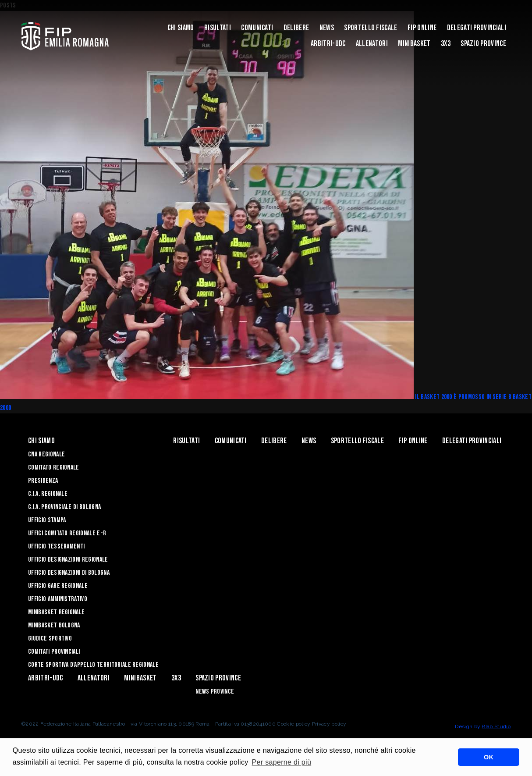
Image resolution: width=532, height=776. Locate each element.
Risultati (218, 28)
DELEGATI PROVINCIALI (477, 28)
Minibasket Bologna (54, 625)
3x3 (446, 44)
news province (215, 692)
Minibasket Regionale (56, 612)
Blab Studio (496, 726)
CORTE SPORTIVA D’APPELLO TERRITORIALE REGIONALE (93, 665)
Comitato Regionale (54, 468)
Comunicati (257, 28)
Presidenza (43, 481)
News (327, 28)
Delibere (296, 28)
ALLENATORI (372, 44)
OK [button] (489, 757)
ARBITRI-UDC (328, 44)
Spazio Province (483, 44)
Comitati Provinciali (54, 652)
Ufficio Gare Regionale (58, 586)
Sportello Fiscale (371, 28)
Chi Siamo (181, 28)
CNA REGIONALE (46, 454)
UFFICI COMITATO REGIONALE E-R (67, 533)
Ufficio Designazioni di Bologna (69, 573)
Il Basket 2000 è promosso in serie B (464, 397)
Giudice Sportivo (50, 639)
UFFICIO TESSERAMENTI (56, 546)
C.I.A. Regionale (48, 494)
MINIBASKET (414, 44)
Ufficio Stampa (47, 520)
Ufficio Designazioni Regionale (68, 560)
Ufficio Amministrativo (58, 599)
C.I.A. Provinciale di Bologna (64, 507)
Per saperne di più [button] (282, 762)
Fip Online (422, 28)
